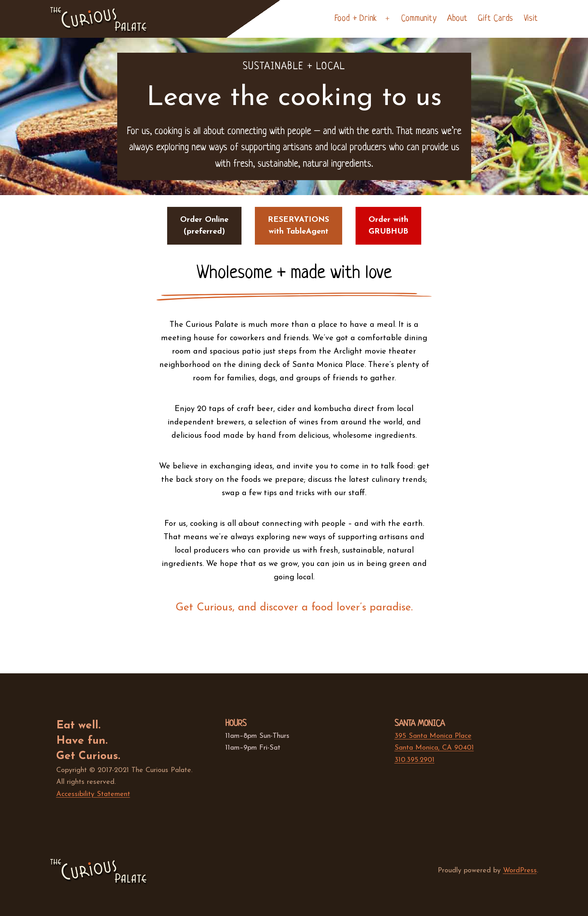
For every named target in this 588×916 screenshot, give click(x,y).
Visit (531, 19)
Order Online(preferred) (204, 226)
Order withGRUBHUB (388, 226)
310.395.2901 (415, 760)
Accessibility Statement (93, 794)
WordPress (520, 871)
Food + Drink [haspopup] (356, 19)
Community (419, 19)
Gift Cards (496, 19)
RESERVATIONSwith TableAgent (299, 226)
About (457, 19)
